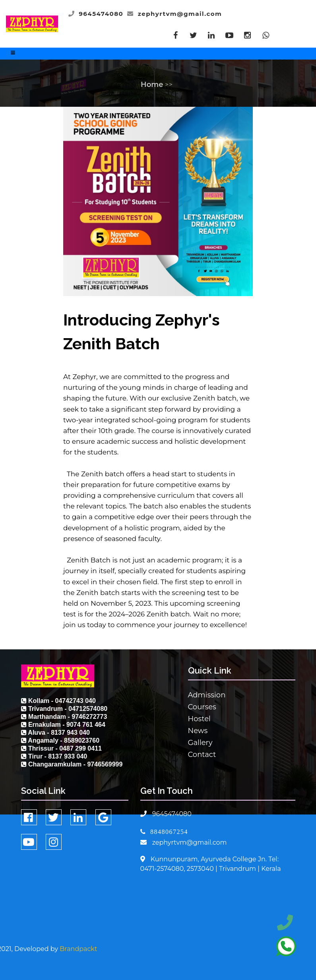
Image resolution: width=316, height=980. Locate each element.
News (198, 731)
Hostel (199, 719)
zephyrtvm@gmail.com (180, 14)
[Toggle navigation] (13, 54)
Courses (202, 707)
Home (152, 85)
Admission (207, 695)
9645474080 (101, 14)
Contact (202, 755)
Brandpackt (78, 949)
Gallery (200, 743)
